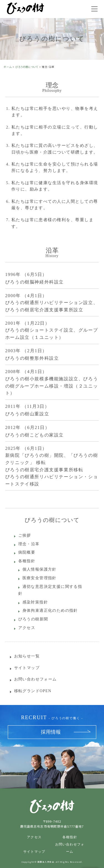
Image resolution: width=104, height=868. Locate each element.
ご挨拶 (25, 535)
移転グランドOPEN (33, 691)
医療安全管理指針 (40, 578)
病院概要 (27, 552)
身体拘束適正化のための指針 (50, 611)
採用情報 (51, 732)
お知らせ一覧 (27, 656)
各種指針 (27, 561)
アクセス (27, 628)
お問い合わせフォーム (35, 679)
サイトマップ (27, 668)
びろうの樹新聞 (33, 619)
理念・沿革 (29, 544)
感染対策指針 (35, 602)
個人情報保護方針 (40, 569)
